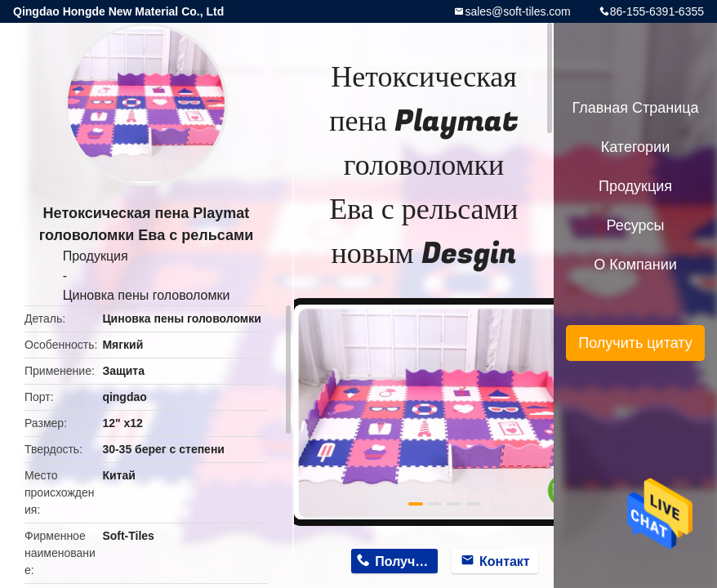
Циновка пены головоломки (147, 295)
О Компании (635, 265)
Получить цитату (635, 343)
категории (635, 147)
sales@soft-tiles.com (517, 11)
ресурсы (636, 225)
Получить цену (406, 561)
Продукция (96, 256)
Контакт (505, 561)
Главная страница (635, 108)
